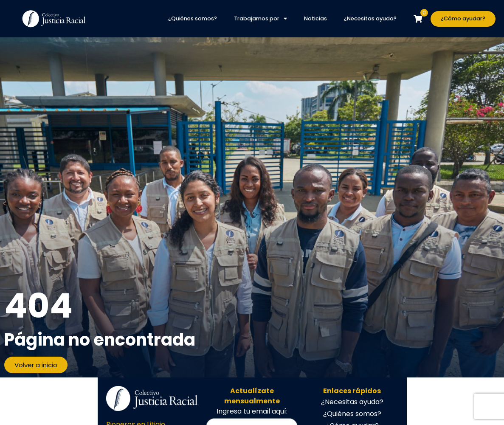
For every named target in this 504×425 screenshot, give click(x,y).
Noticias (315, 18)
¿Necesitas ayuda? (370, 18)
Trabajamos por (260, 19)
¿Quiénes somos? (193, 18)
